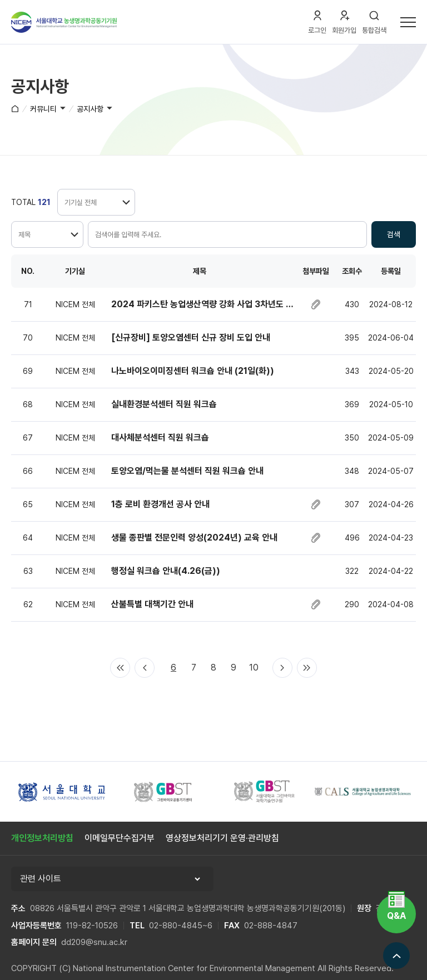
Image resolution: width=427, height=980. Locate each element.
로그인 (317, 30)
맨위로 (396, 956)
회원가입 (344, 30)
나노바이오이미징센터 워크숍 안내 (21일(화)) (193, 371)
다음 (282, 668)
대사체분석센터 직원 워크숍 (160, 437)
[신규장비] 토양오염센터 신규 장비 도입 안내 (191, 337)
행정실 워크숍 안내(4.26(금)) (166, 571)
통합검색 (374, 30)
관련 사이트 (41, 879)
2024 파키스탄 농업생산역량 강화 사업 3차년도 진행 (202, 304)
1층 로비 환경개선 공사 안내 (160, 504)
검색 (394, 234)
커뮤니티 (43, 109)
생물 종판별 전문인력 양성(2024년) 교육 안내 (194, 537)
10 (254, 667)
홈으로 (15, 108)
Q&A (396, 916)
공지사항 (90, 109)
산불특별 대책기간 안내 (152, 604)
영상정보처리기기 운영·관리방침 (222, 838)
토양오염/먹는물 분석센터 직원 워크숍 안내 (187, 471)
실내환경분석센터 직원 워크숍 (164, 404)
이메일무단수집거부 (120, 838)
